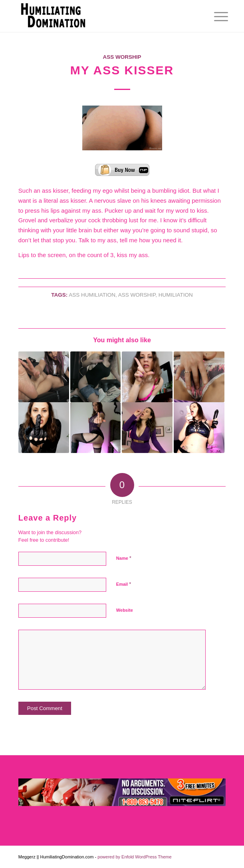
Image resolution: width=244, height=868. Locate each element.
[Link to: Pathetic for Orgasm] (44, 428)
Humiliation (176, 295)
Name (124, 558)
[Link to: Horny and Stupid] (147, 377)
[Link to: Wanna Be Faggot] (147, 428)
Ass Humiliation (92, 295)
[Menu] (215, 17)
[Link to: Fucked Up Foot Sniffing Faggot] (44, 377)
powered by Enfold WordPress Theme (134, 857)
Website (125, 610)
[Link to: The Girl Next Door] (199, 377)
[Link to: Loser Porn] (96, 428)
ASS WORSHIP (137, 295)
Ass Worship (122, 57)
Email (124, 584)
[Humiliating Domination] (101, 16)
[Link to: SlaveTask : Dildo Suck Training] (199, 428)
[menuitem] (215, 17)
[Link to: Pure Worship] (96, 377)
